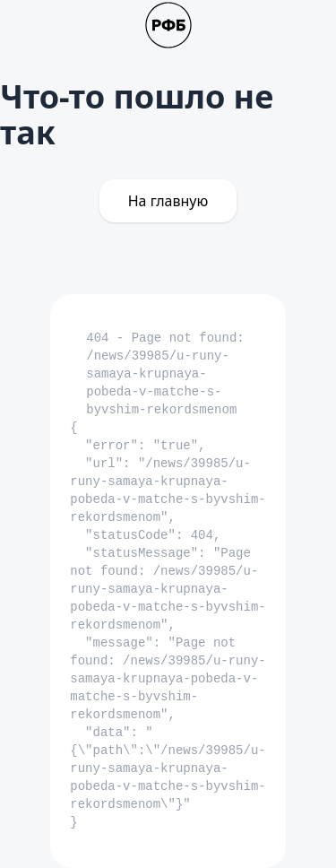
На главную (168, 201)
